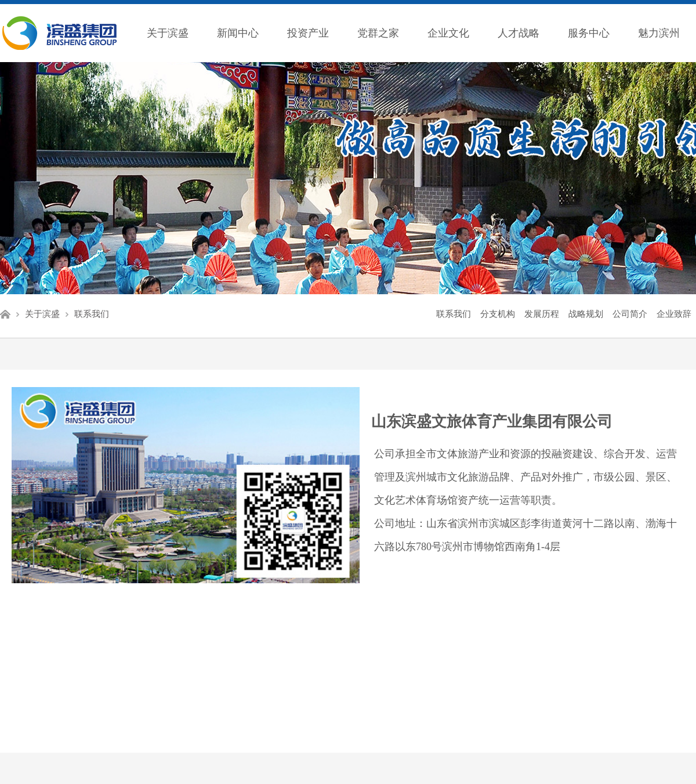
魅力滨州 (659, 33)
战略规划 (586, 314)
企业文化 (448, 33)
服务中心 (589, 33)
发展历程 (542, 314)
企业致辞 (674, 314)
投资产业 (308, 33)
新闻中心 (238, 33)
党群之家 (378, 33)
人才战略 (519, 33)
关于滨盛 (168, 33)
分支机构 (498, 314)
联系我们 (92, 314)
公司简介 (630, 314)
